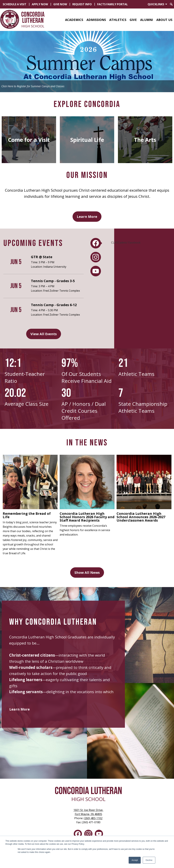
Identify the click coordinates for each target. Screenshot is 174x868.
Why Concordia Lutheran (53, 622)
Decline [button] (149, 860)
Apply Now (40, 4)
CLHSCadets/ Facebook (126, 243)
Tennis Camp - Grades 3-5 (53, 281)
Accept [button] (135, 860)
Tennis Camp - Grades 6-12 (54, 305)
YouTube (99, 834)
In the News (87, 443)
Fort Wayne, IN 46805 (88, 812)
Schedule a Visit (15, 4)
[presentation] (96, 243)
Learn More (87, 217)
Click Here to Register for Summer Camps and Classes (33, 86)
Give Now (60, 4)
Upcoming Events (33, 243)
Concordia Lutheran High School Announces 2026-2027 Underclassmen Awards (141, 517)
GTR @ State (42, 257)
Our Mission (87, 175)
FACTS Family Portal (112, 4)
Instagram (88, 834)
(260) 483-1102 (93, 818)
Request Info (82, 4)
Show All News (87, 573)
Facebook (78, 834)
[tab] (96, 243)
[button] (74, 20)
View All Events (44, 334)
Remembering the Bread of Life (27, 515)
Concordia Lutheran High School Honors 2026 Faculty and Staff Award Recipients (87, 517)
